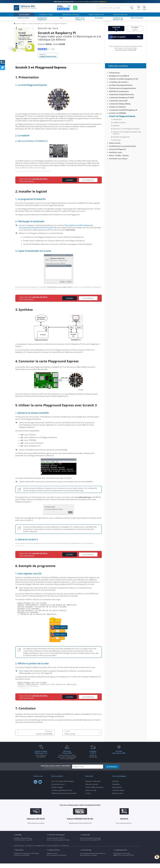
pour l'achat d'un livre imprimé (41, 759)
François (45, 44)
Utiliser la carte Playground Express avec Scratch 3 (127, 133)
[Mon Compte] (144, 8)
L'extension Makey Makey (120, 104)
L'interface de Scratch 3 (119, 82)
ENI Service (19, 854)
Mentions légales (57, 792)
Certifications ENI (121, 854)
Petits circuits (70, 738)
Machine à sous (116, 152)
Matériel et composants (119, 91)
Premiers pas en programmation (123, 88)
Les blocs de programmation (121, 85)
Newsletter (116, 789)
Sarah (59, 44)
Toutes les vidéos (118, 795)
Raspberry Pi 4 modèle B (119, 76)
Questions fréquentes (93, 786)
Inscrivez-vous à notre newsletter (56, 771)
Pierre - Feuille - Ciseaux (119, 155)
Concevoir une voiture (118, 159)
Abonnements (117, 792)
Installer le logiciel (119, 122)
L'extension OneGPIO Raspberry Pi (123, 110)
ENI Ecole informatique (57, 839)
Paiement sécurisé (92, 789)
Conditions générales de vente (62, 795)
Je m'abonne (88, 180)
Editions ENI (25, 8)
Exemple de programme (121, 137)
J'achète (70, 180)
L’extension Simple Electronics (122, 94)
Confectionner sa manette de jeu (123, 146)
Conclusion (117, 140)
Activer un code (91, 795)
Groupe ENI (86, 839)
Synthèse (116, 126)
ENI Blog (18, 839)
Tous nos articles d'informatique (63, 786)
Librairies (115, 786)
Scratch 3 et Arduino (118, 107)
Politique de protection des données (64, 798)
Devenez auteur (118, 798)
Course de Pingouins (118, 149)
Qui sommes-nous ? (58, 789)
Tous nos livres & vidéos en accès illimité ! (80, 2)
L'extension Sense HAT (118, 101)
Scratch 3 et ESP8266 (44, 738)
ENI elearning (87, 854)
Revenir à (48, 55)
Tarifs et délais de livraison (94, 792)
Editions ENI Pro (54, 854)
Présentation (115, 73)
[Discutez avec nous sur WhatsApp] (75, 8)
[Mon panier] (138, 8)
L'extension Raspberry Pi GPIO (122, 98)
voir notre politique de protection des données (57, 772)
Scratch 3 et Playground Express (122, 116)
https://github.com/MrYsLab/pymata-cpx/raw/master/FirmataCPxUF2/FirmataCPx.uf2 (56, 226)
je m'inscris (112, 771)
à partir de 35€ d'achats (93, 759)
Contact (88, 798)
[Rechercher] (132, 8)
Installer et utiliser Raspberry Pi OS (124, 79)
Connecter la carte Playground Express (126, 129)
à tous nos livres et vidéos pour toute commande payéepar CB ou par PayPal (67, 759)
